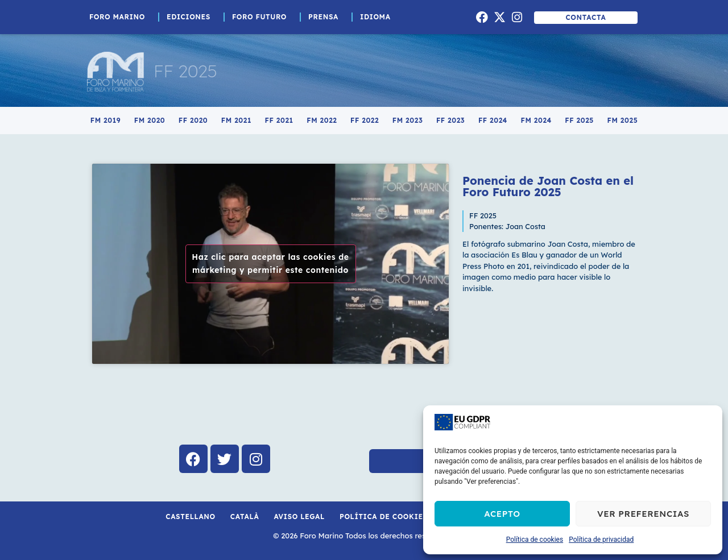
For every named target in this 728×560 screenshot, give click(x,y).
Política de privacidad (601, 540)
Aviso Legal (299, 517)
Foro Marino (120, 17)
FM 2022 (322, 120)
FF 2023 (450, 120)
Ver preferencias (643, 514)
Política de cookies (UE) (393, 517)
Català (245, 517)
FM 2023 (408, 120)
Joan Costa (526, 226)
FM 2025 (623, 120)
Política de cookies (535, 540)
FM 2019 (106, 120)
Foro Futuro (262, 17)
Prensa (326, 17)
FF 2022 (365, 120)
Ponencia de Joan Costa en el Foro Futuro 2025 (548, 186)
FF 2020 (193, 120)
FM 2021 (236, 120)
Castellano (191, 517)
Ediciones (191, 17)
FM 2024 (536, 120)
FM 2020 (150, 120)
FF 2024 (493, 120)
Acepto (502, 514)
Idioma (378, 17)
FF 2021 (279, 120)
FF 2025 (185, 71)
